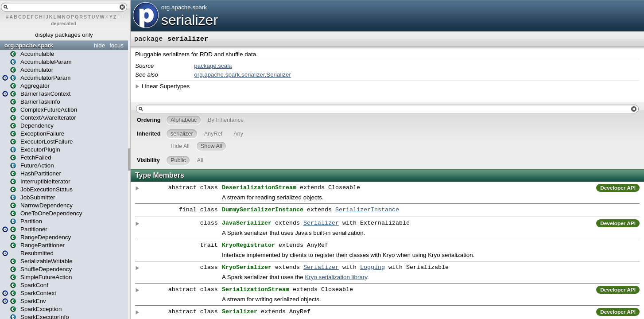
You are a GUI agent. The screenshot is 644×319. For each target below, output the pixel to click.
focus (116, 45)
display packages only (64, 35)
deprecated (64, 23)
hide (99, 45)
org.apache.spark (29, 45)
